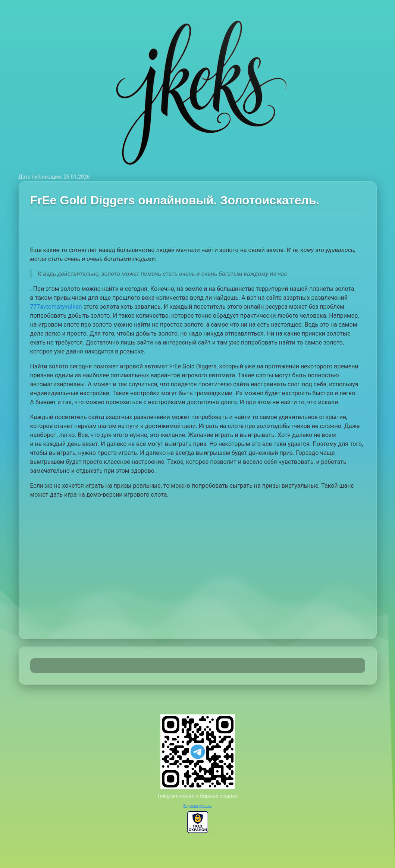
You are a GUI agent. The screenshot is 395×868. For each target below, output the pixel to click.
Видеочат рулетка (198, 806)
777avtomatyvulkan (56, 307)
